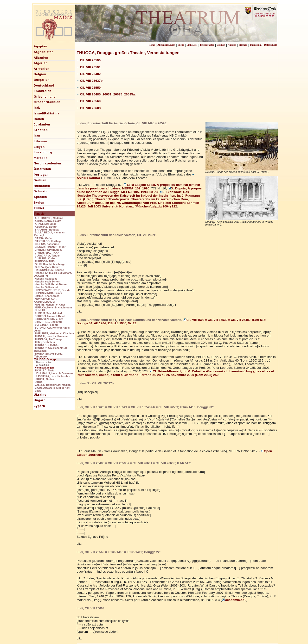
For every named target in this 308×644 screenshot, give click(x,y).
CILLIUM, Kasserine (47, 244)
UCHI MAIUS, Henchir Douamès (54, 373)
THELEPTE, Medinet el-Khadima (54, 333)
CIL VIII (84, 74)
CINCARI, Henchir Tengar (50, 247)
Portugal (41, 175)
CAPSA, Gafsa (44, 238)
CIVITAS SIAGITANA (47, 253)
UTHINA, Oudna (45, 379)
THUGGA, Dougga (45, 359)
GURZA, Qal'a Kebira (48, 267)
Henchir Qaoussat (46, 279)
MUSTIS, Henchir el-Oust (50, 305)
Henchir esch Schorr (47, 281)
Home (152, 45)
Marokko (41, 158)
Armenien (42, 69)
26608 (96, 108)
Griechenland (45, 97)
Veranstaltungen (45, 368)
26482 (96, 74)
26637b (97, 81)
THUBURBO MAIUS (47, 345)
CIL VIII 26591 (89, 67)
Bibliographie (207, 45)
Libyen (39, 147)
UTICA (39, 382)
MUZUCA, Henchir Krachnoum (53, 307)
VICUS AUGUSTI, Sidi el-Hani (53, 388)
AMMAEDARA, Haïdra (48, 221)
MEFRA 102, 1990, (138, 187)
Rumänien (42, 186)
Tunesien (40, 214)
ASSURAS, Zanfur (46, 227)
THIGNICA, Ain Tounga (49, 339)
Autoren (232, 45)
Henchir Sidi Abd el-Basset (51, 284)
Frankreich (43, 91)
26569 (96, 101)
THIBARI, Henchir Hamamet (52, 336)
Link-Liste (192, 45)
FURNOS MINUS (45, 261)
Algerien (41, 63)
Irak (37, 108)
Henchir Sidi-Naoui (46, 287)
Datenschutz (271, 45)
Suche (181, 45)
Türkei (39, 208)
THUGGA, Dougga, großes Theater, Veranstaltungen (128, 53)
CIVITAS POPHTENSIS (48, 250)
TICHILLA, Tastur (45, 370)
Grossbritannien (47, 102)
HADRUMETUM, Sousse (49, 270)
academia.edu (234, 600)
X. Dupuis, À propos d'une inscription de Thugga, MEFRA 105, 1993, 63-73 (139, 190)
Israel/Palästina (47, 113)
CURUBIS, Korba (45, 258)
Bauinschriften (44, 362)
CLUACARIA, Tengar (47, 256)
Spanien (41, 197)
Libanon (41, 141)
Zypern (40, 406)
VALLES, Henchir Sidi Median (53, 385)
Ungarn (40, 400)
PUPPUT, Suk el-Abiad (48, 313)
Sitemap (243, 45)
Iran (37, 136)
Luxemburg (43, 152)
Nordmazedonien (48, 163)
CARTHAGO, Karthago (49, 241)
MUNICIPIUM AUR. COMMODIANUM (46, 300)
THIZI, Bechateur (45, 342)
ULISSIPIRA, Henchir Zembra (53, 376)
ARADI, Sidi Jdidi (45, 224)
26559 (96, 88)
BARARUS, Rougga (47, 230)
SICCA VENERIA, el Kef (49, 319)
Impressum (256, 45)
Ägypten (41, 46)
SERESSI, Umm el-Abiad (50, 316)
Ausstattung (43, 365)
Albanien (41, 58)
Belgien (40, 74)
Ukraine (40, 395)
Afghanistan (44, 52)
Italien (39, 119)
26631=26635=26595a (119, 94)
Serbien (40, 180)
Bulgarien (42, 80)
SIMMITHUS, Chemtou (48, 322)
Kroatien (41, 130)
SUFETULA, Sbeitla (47, 325)
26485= (97, 94)
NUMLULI (41, 310)
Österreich (43, 169)
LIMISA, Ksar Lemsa (47, 296)
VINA (38, 391)
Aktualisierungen (166, 45)
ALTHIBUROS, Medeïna (49, 218)
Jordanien (42, 125)
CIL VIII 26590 (89, 60)
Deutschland (44, 86)
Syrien (39, 203)
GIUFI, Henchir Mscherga (50, 264)
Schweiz (41, 191)
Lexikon (221, 45)
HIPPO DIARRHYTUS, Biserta (53, 290)
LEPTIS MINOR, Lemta (48, 293)
